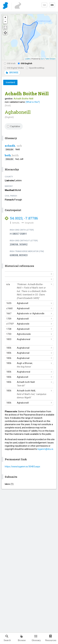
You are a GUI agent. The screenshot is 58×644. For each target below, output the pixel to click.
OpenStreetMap (35, 68)
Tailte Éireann (50, 59)
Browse (22, 638)
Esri (42, 59)
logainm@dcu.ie (45, 449)
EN (52, 5)
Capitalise (14, 126)
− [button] (5, 22)
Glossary (36, 638)
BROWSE (12, 73)
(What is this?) (33, 102)
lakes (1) (9, 484)
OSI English (25, 63)
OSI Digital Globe (14, 68)
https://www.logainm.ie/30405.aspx (22, 467)
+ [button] (5, 17)
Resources (51, 638)
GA (44, 5)
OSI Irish (10, 63)
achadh (10, 146)
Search (7, 638)
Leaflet (27, 59)
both (8, 155)
